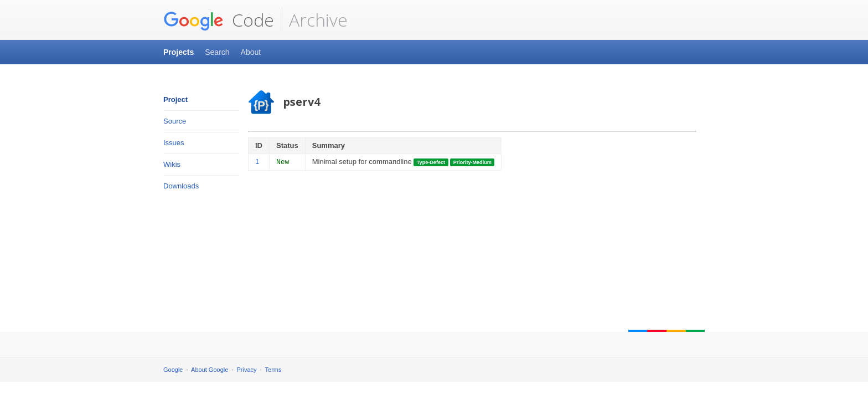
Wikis (172, 164)
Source (175, 121)
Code (219, 20)
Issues (174, 143)
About (251, 52)
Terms (273, 370)
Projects (179, 52)
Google (173, 370)
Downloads (181, 186)
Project (175, 99)
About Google (210, 370)
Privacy (247, 370)
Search (217, 52)
